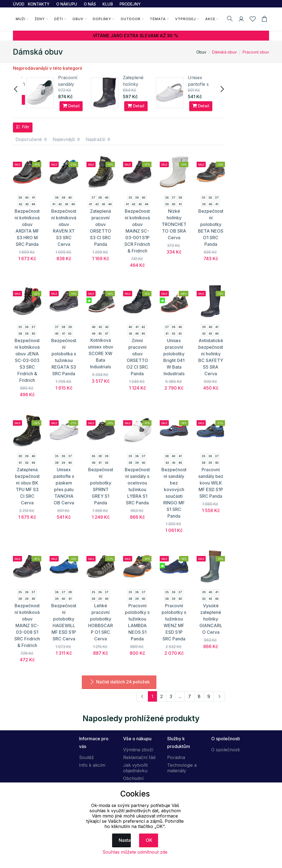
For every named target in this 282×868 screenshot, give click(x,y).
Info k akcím (92, 765)
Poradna (176, 757)
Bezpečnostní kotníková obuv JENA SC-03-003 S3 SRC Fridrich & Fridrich (27, 360)
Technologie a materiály (182, 768)
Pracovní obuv (256, 52)
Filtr (23, 127)
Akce (210, 19)
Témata (158, 19)
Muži (21, 19)
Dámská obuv (224, 52)
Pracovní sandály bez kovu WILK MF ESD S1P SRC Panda (211, 483)
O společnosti (225, 750)
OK (149, 840)
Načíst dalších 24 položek (119, 682)
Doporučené (32, 139)
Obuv (78, 19)
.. (180, 696)
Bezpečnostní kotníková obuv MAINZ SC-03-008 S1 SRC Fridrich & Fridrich (27, 625)
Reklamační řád (139, 757)
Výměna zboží (138, 750)
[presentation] (16, 89)
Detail (71, 106)
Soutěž (86, 757)
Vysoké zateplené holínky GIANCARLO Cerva (211, 619)
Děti (59, 19)
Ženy (40, 19)
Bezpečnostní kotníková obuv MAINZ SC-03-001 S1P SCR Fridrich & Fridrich (137, 231)
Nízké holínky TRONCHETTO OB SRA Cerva (174, 224)
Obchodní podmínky (133, 781)
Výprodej (185, 19)
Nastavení (125, 840)
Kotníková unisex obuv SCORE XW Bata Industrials (101, 353)
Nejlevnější (67, 139)
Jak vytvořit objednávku (135, 768)
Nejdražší (98, 139)
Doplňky (102, 19)
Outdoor (131, 19)
